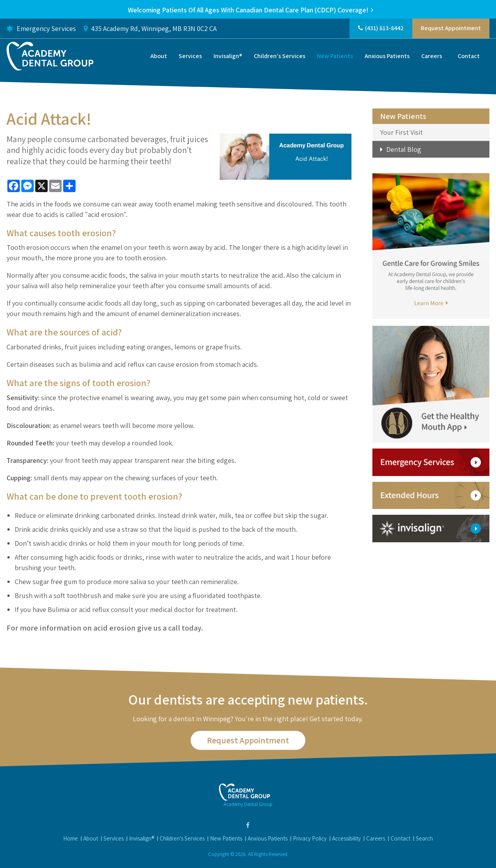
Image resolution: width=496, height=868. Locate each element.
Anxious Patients (387, 57)
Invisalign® (228, 57)
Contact (469, 57)
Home (71, 838)
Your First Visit (401, 132)
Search (424, 838)
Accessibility (346, 838)
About (159, 57)
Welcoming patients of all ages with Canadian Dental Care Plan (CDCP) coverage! (248, 10)
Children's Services (280, 57)
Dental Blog (404, 149)
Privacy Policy (310, 838)
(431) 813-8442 (384, 29)
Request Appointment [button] (451, 29)
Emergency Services (41, 29)
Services (190, 57)
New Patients (335, 57)
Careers (432, 57)
